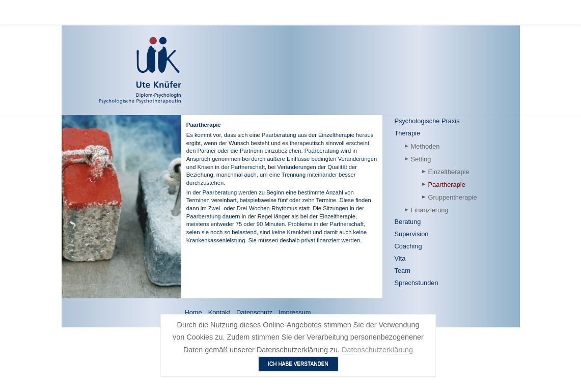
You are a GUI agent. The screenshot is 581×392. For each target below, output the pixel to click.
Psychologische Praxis (427, 121)
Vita (400, 258)
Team (403, 271)
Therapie (408, 133)
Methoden (425, 146)
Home (193, 312)
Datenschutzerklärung (377, 350)
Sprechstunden (417, 283)
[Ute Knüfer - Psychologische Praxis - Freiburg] (110, 70)
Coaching (408, 246)
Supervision (412, 234)
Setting (421, 159)
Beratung (408, 222)
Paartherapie (447, 185)
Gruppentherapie (453, 197)
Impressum (295, 312)
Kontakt (219, 312)
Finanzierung (430, 210)
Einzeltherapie (449, 172)
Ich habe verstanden (298, 364)
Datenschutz (254, 312)
